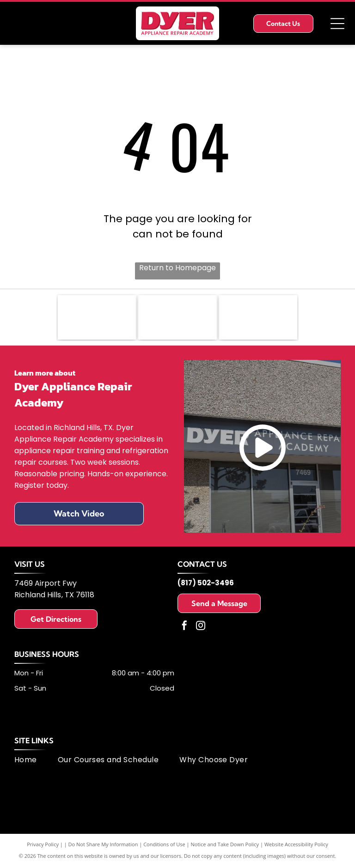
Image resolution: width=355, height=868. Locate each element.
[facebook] (184, 628)
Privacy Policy (43, 846)
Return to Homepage (177, 268)
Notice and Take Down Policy (225, 846)
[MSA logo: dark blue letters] (258, 318)
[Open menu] (337, 24)
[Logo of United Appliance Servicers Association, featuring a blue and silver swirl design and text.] (177, 318)
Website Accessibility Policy (296, 846)
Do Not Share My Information (103, 846)
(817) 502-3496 (206, 585)
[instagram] (201, 628)
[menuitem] (36, 762)
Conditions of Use (164, 846)
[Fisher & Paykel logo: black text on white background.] (97, 318)
